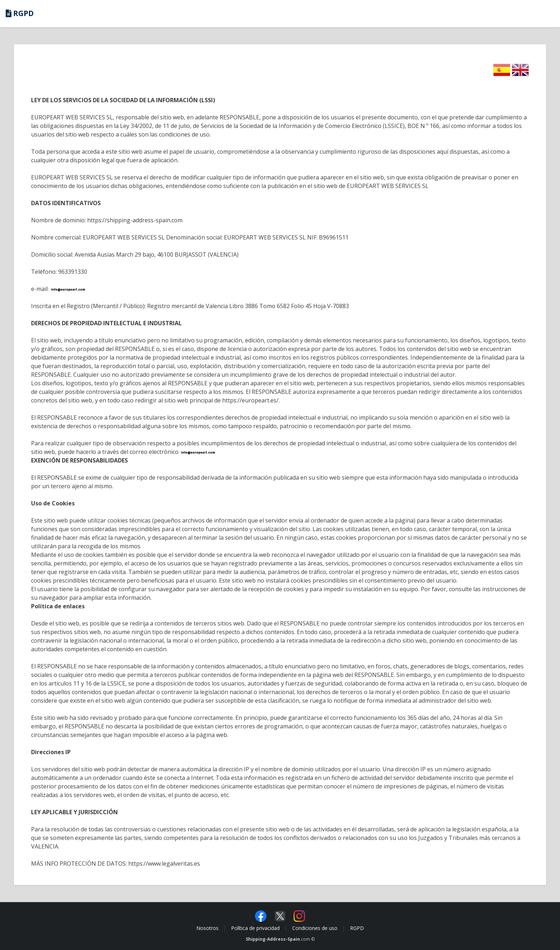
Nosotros (207, 928)
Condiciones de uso (315, 928)
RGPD (357, 928)
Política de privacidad (255, 928)
